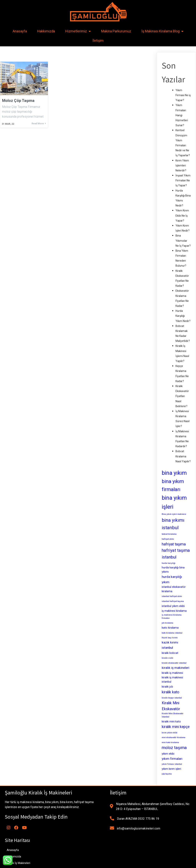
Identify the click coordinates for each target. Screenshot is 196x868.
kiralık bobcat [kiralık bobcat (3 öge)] (170, 653)
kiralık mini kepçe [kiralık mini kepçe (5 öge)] (176, 727)
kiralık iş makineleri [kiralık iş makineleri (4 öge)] (176, 668)
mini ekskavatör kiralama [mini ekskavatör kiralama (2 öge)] (174, 737)
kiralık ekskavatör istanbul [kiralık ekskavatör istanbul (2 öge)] (174, 663)
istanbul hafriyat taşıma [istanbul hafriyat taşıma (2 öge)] (173, 601)
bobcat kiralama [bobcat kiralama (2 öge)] (169, 534)
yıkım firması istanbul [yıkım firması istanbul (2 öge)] (172, 764)
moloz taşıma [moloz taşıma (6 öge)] (174, 748)
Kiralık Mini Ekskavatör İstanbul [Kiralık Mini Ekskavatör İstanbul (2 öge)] (173, 715)
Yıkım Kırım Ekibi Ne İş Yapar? (182, 215)
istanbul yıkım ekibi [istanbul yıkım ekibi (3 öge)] (173, 606)
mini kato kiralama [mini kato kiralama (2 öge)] (170, 742)
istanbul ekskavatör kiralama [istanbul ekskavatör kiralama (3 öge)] (174, 589)
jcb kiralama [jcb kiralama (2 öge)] (167, 623)
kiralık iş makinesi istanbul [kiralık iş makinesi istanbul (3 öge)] (172, 680)
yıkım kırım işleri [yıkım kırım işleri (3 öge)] (171, 769)
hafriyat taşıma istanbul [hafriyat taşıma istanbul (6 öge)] (176, 554)
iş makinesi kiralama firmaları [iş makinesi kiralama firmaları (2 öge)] (172, 617)
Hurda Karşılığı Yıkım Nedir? (183, 316)
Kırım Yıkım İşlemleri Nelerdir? (182, 165)
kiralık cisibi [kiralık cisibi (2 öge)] (167, 658)
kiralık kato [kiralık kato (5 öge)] (171, 692)
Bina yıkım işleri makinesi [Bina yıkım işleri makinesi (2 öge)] (174, 514)
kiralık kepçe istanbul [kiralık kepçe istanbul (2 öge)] (172, 698)
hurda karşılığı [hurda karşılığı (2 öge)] (169, 563)
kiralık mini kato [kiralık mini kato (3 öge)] (171, 721)
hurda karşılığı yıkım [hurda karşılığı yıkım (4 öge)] (172, 579)
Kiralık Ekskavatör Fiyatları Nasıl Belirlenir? (182, 396)
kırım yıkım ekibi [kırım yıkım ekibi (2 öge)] (169, 733)
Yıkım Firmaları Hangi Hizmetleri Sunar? (182, 115)
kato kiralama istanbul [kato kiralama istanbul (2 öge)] (172, 633)
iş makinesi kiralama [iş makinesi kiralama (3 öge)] (174, 611)
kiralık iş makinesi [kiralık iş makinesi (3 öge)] (172, 673)
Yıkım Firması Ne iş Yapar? (183, 95)
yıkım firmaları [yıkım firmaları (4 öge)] (172, 759)
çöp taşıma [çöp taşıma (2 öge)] (167, 774)
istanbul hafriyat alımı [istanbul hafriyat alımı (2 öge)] (172, 596)
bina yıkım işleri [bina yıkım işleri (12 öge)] (174, 502)
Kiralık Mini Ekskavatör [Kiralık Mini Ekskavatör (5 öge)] (171, 706)
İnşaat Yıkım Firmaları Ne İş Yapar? (183, 180)
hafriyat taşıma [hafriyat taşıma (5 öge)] (174, 544)
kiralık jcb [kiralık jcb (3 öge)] (167, 687)
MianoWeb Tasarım (125, 864)
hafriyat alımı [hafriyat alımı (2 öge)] (168, 539)
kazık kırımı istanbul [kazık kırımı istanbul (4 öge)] (170, 645)
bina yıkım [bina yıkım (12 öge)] (174, 473)
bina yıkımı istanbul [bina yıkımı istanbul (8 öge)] (173, 524)
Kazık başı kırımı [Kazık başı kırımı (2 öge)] (170, 638)
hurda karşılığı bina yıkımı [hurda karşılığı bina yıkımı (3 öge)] (173, 570)
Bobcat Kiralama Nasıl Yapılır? (183, 456)
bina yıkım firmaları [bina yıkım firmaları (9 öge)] (173, 485)
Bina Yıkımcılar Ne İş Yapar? (183, 241)
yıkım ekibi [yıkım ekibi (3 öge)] (168, 754)
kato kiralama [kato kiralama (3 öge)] (170, 628)
